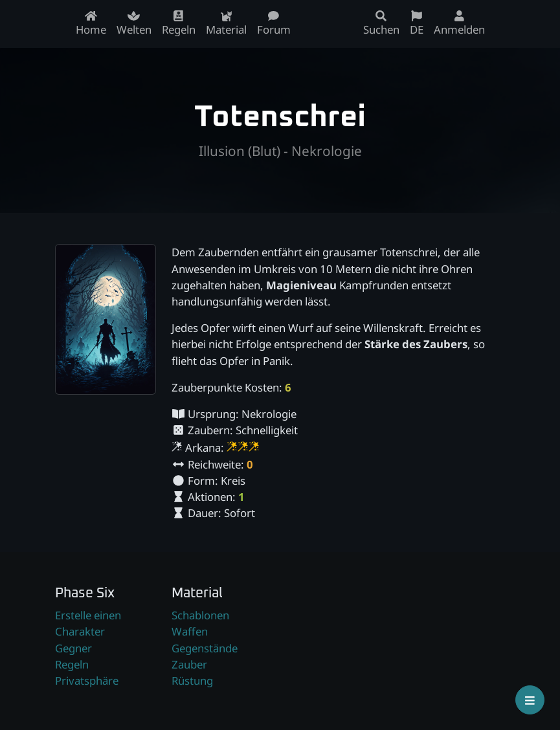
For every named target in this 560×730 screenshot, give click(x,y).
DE (417, 24)
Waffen (190, 631)
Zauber (189, 664)
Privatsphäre (87, 680)
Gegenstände (205, 648)
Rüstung (192, 680)
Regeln (72, 664)
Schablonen (200, 615)
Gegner (73, 648)
